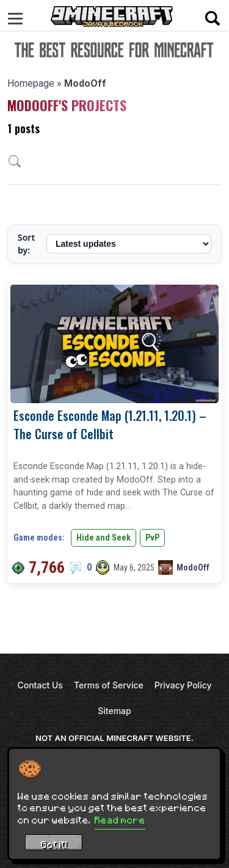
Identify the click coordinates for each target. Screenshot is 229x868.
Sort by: (26, 244)
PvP (152, 538)
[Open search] (213, 18)
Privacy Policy (183, 685)
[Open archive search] (15, 161)
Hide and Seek (104, 538)
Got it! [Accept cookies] (54, 844)
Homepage (31, 83)
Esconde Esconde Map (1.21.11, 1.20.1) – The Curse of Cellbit (110, 425)
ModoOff (193, 567)
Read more (120, 820)
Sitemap (114, 711)
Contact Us (40, 685)
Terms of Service (109, 685)
